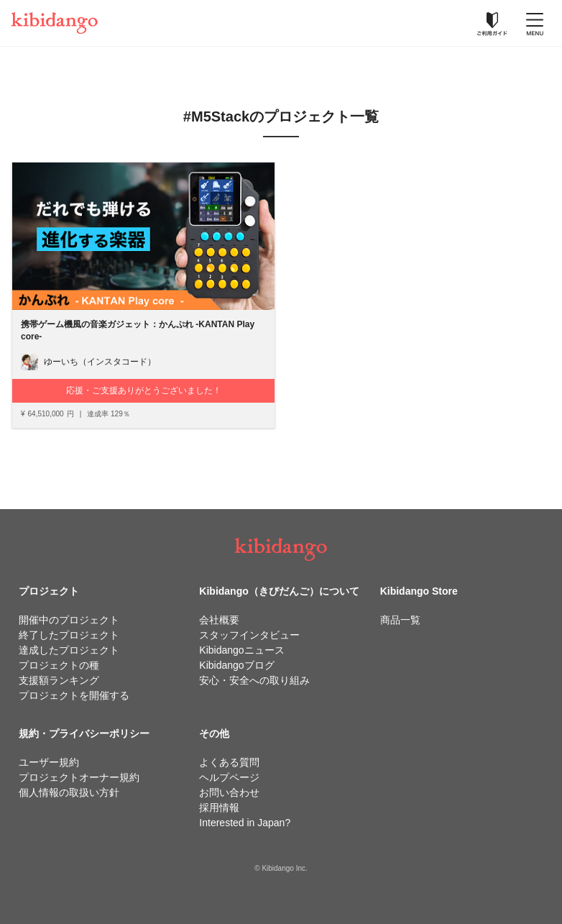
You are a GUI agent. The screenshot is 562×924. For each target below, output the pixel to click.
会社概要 (219, 620)
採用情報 (219, 808)
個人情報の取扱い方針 (69, 792)
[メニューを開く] (535, 23)
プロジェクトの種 (59, 665)
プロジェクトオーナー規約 (79, 777)
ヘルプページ (229, 777)
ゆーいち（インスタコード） (100, 362)
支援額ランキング (59, 680)
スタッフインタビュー (249, 635)
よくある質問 (229, 762)
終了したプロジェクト (69, 635)
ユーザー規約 (49, 762)
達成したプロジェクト (69, 650)
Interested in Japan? (245, 823)
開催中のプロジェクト (69, 620)
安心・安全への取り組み (254, 680)
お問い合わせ (229, 792)
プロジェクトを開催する (74, 695)
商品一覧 (400, 620)
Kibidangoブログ (236, 665)
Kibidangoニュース (241, 650)
